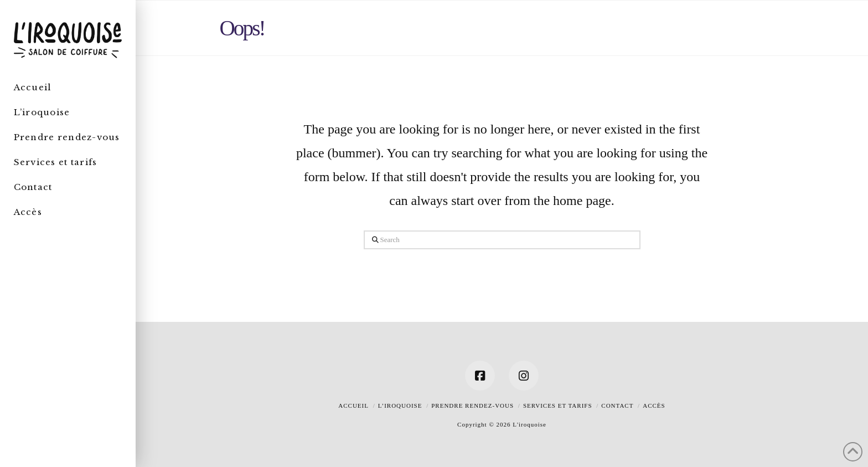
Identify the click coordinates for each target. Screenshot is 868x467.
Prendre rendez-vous (472, 406)
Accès (654, 406)
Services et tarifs (558, 406)
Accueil (353, 406)
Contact (617, 406)
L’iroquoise (400, 406)
